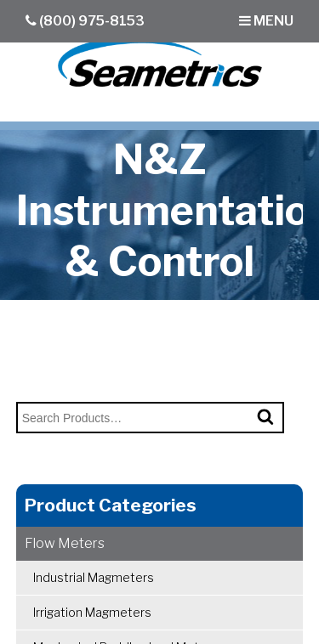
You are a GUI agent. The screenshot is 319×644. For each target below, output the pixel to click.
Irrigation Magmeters (92, 612)
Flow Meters (65, 543)
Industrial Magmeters (94, 577)
